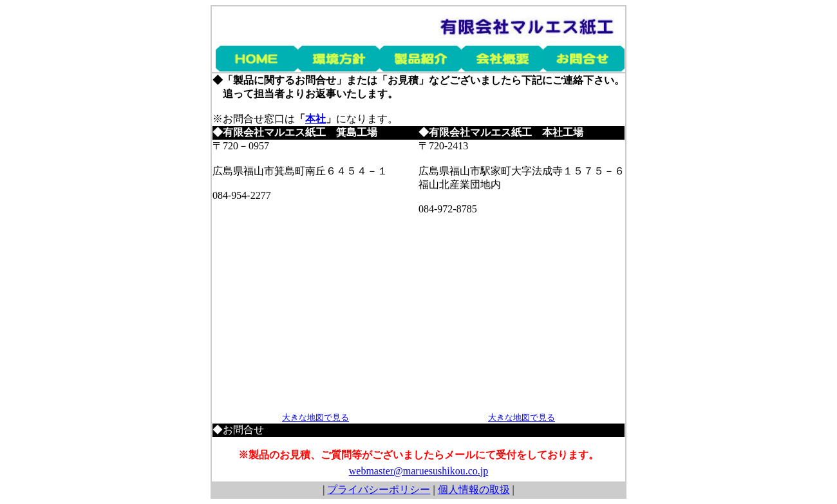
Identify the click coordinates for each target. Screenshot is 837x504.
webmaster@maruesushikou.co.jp (418, 471)
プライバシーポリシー (379, 490)
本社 (315, 119)
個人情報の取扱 (474, 490)
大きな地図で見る (315, 417)
